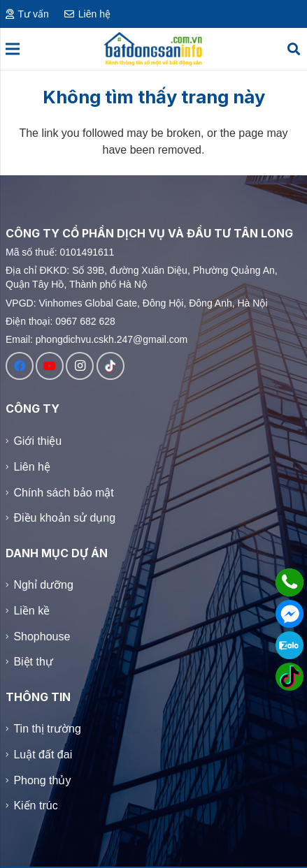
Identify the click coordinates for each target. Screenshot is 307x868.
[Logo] (153, 49)
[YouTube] (50, 366)
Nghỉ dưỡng (43, 585)
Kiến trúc (35, 806)
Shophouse (42, 637)
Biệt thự (33, 662)
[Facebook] (20, 366)
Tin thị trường (47, 729)
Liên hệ (32, 466)
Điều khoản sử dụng (64, 518)
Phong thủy (42, 780)
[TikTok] (110, 366)
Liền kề (31, 611)
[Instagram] (80, 366)
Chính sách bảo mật (63, 492)
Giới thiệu (37, 441)
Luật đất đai (43, 755)
